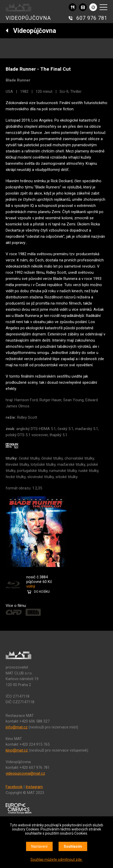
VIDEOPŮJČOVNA (28, 18)
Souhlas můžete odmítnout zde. (56, 860)
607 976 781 (92, 18)
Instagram (34, 787)
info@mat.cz (17, 727)
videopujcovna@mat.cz (25, 773)
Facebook (14, 787)
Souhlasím (73, 846)
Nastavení (39, 846)
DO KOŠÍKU (42, 592)
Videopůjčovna (31, 31)
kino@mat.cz (17, 750)
